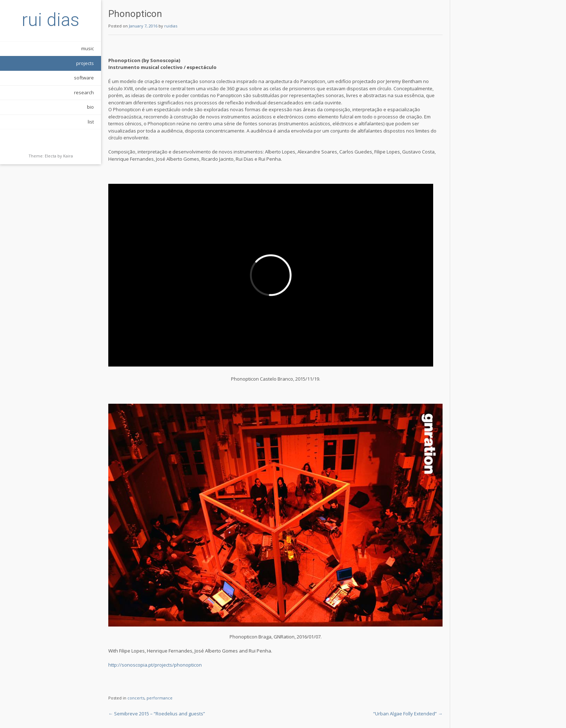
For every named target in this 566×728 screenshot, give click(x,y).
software (84, 78)
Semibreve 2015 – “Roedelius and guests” (157, 714)
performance (160, 698)
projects (85, 63)
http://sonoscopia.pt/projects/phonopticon (155, 665)
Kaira (68, 156)
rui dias (51, 20)
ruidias (171, 26)
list (91, 122)
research (84, 92)
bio (90, 107)
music (88, 48)
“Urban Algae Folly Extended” (408, 714)
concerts (136, 698)
